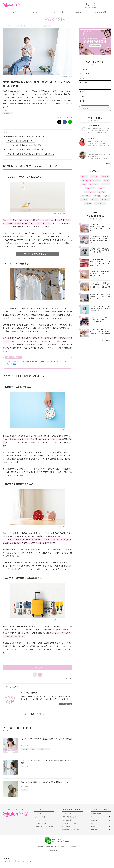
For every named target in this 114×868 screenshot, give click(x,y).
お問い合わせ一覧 (19, 861)
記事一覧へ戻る (37, 714)
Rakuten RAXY (12, 5)
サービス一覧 (7, 861)
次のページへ (37, 668)
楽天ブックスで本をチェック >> (37, 254)
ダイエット (105, 200)
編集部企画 (25, 749)
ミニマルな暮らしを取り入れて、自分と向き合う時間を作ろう (30, 154)
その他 (82, 101)
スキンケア (84, 69)
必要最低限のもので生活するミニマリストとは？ (25, 136)
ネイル (82, 92)
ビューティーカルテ (40, 823)
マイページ (37, 820)
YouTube (94, 830)
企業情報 (41, 847)
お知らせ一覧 (67, 814)
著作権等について (63, 847)
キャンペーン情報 (57, 12)
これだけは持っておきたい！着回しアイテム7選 (25, 149)
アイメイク (84, 78)
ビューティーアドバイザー (42, 826)
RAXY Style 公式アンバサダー (91, 180)
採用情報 (73, 847)
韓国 (84, 184)
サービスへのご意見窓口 (70, 823)
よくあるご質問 (101, 12)
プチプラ (101, 192)
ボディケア (84, 83)
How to (84, 176)
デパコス (84, 200)
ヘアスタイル (90, 192)
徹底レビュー (91, 188)
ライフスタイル (8, 113)
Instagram (94, 820)
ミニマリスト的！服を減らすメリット (21, 141)
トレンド (105, 184)
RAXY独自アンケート (44, 749)
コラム (10, 110)
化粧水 (33, 749)
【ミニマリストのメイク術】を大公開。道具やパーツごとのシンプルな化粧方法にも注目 (38, 363)
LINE (93, 823)
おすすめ (94, 176)
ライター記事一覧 (65, 704)
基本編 (106, 180)
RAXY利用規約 (67, 826)
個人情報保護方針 (51, 847)
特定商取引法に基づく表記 (71, 830)
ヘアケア (83, 87)
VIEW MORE (107, 164)
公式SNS (78, 12)
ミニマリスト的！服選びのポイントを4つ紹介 (24, 145)
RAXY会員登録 (96, 814)
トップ (13, 12)
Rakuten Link (95, 826)
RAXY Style (35, 12)
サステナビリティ (33, 861)
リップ (101, 188)
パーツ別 (97, 196)
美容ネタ (25, 790)
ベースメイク (84, 74)
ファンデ (94, 200)
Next (69, 679)
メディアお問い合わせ (70, 817)
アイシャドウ (94, 184)
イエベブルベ (85, 196)
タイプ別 (88, 204)
